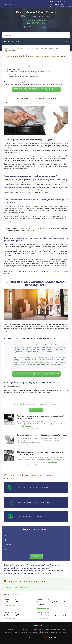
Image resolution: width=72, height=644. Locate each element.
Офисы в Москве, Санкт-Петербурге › (36, 27)
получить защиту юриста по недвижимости (36, 89)
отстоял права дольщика (39, 362)
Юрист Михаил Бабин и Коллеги (36, 12)
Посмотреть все (36, 410)
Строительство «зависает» (46, 253)
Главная (7, 49)
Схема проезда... (10, 606)
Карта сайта (38, 626)
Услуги (15, 49)
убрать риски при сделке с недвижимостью (36, 374)
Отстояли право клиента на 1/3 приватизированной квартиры (42, 435)
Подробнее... (27, 426)
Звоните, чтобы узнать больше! (16, 587)
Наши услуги (12, 41)
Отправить (37, 557)
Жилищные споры (27, 49)
